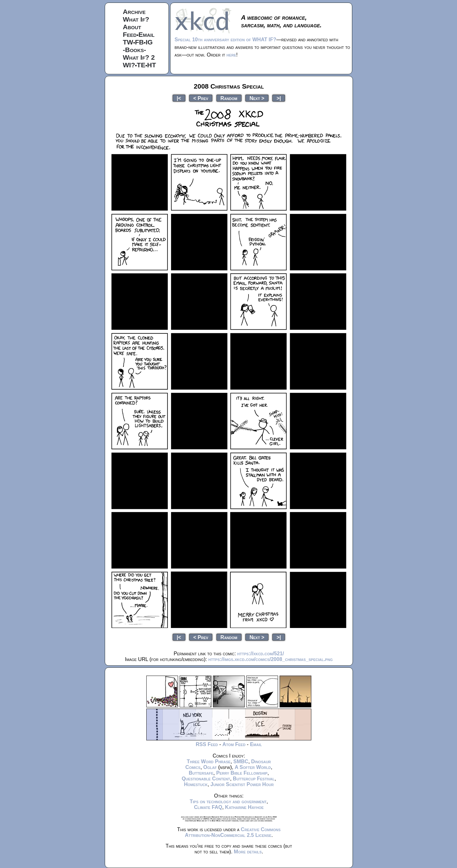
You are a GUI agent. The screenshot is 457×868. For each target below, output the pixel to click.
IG (149, 42)
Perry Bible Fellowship (242, 773)
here (232, 55)
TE (141, 65)
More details (248, 852)
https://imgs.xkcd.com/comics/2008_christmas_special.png (270, 659)
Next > (257, 98)
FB (139, 42)
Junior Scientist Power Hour (242, 784)
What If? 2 (139, 57)
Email (146, 34)
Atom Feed (234, 744)
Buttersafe (201, 773)
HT (152, 65)
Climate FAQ (208, 807)
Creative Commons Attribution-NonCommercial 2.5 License (233, 832)
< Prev (201, 98)
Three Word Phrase (209, 761)
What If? (136, 19)
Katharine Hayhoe (244, 807)
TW (128, 42)
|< (179, 98)
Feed (130, 34)
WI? (129, 65)
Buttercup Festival (254, 779)
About (132, 27)
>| (279, 98)
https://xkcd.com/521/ (261, 654)
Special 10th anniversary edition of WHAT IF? (225, 40)
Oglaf (210, 767)
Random (229, 98)
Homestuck (196, 784)
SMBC (241, 761)
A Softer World (253, 767)
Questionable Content (206, 779)
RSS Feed (207, 744)
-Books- (134, 50)
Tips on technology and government (228, 801)
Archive (134, 12)
